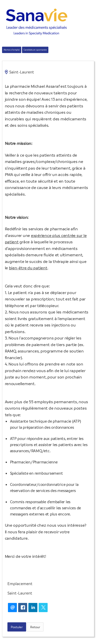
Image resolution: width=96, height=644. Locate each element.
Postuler (17, 627)
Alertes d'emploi (12, 50)
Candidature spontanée (35, 50)
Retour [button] (35, 627)
